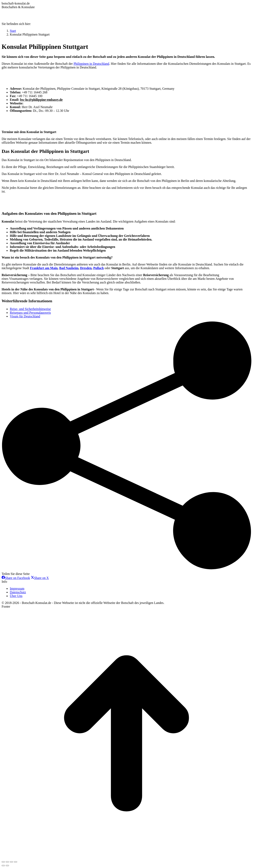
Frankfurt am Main (44, 268)
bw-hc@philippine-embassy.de (41, 100)
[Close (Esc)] (3, 862)
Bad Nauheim (69, 268)
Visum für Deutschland (25, 316)
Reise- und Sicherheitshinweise (30, 309)
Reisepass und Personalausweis (30, 313)
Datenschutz (18, 592)
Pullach (99, 268)
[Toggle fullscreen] (11, 862)
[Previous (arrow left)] (3, 866)
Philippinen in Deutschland (91, 64)
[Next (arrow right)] (7, 866)
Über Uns (16, 596)
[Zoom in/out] (16, 862)
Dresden (86, 268)
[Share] (7, 862)
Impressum (17, 589)
